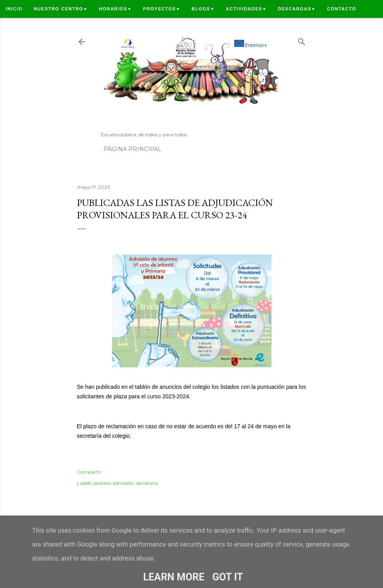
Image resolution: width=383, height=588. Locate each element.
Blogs (203, 9)
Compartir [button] (89, 472)
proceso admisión (114, 483)
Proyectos (162, 9)
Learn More (174, 577)
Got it (228, 577)
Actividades (246, 9)
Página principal (133, 149)
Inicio (14, 9)
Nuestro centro (61, 9)
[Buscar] (302, 40)
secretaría (147, 483)
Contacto (341, 9)
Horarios (115, 9)
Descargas (297, 9)
